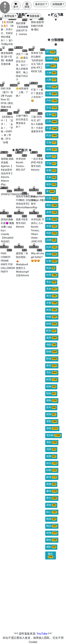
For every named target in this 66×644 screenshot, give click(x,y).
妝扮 (51, 184)
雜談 (52, 526)
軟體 (52, 380)
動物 (52, 352)
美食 (52, 289)
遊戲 (52, 428)
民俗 (52, 136)
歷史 (52, 498)
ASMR (52, 59)
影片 (16, 5)
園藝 (52, 400)
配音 (51, 331)
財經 (52, 324)
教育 (52, 366)
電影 (52, 442)
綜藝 (52, 470)
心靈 (52, 94)
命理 (52, 212)
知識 (52, 254)
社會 (52, 261)
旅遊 (52, 310)
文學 (51, 115)
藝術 (52, 540)
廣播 (51, 484)
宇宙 (51, 163)
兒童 (52, 198)
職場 (51, 519)
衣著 (51, 177)
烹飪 (52, 373)
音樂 (52, 303)
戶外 (52, 101)
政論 (51, 268)
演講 (51, 449)
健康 (52, 338)
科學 (52, 275)
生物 (51, 142)
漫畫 (51, 456)
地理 (51, 156)
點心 (52, 512)
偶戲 (51, 345)
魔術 (51, 555)
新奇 (51, 407)
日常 (52, 122)
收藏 (51, 170)
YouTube (42, 634)
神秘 (52, 317)
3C (51, 52)
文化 (52, 108)
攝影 (51, 547)
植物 (51, 386)
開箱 (51, 393)
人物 (51, 73)
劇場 (52, 477)
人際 (51, 80)
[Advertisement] (32, 599)
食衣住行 (40, 4)
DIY (51, 66)
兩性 (52, 205)
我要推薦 (33, 16)
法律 (51, 240)
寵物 (52, 533)
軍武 (52, 296)
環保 (51, 505)
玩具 (52, 247)
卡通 (52, 129)
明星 (52, 233)
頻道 (27, 5)
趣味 (52, 491)
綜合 (52, 463)
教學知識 (9, 16)
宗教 (52, 219)
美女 (51, 282)
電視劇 (54, 435)
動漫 (52, 359)
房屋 (52, 226)
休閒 (52, 149)
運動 (52, 421)
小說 (52, 87)
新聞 (51, 414)
